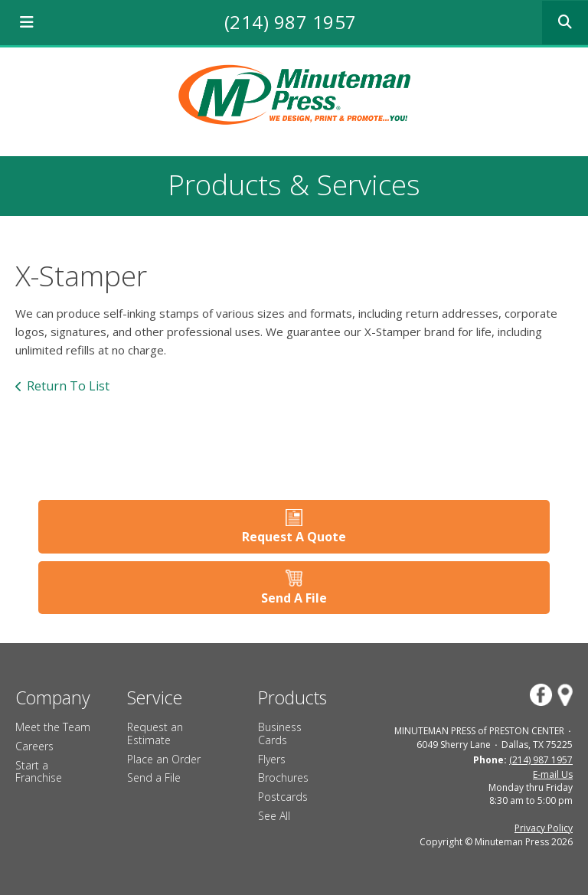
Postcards (283, 797)
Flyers (272, 759)
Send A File (294, 598)
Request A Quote (294, 537)
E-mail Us (553, 774)
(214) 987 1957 (291, 22)
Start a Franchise (39, 772)
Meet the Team (53, 727)
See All (274, 816)
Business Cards (280, 733)
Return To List (68, 386)
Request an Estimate (155, 733)
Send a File (154, 777)
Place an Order (164, 759)
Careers (34, 746)
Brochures (283, 777)
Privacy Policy (544, 828)
